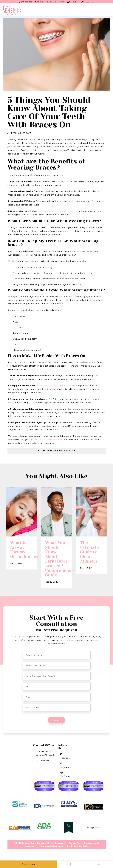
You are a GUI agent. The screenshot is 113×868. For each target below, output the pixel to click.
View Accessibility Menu (51, 851)
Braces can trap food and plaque (54, 386)
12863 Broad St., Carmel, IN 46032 (49, 2)
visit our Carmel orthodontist (48, 439)
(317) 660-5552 (25, 2)
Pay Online (72, 2)
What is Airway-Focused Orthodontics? (22, 555)
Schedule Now (88, 2)
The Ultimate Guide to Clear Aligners (89, 557)
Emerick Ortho (81, 851)
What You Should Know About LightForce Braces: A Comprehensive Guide (56, 564)
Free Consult (28, 864)
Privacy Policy (76, 848)
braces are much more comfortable (56, 211)
